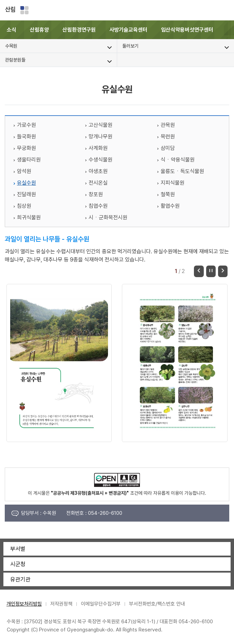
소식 (12, 30)
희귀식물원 (29, 217)
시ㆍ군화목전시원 (108, 217)
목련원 (168, 137)
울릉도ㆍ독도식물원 (182, 171)
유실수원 (26, 183)
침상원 (24, 206)
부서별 (18, 549)
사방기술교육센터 (128, 30)
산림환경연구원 (79, 30)
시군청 (18, 564)
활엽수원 (170, 206)
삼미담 (168, 148)
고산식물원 (101, 125)
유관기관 (20, 579)
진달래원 (26, 194)
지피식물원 (173, 183)
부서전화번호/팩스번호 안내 (157, 604)
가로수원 (26, 125)
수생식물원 (101, 160)
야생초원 (98, 171)
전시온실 (98, 183)
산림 (11, 9)
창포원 (96, 194)
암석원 (24, 171)
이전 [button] (199, 271)
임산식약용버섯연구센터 (187, 30)
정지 (211, 271)
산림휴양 (39, 30)
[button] (229, 30)
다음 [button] (223, 271)
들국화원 (26, 137)
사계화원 (98, 148)
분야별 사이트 (24, 10)
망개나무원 (101, 137)
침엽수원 (98, 206)
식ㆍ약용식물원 (178, 160)
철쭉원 (168, 194)
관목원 (168, 125)
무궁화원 (26, 148)
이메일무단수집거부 (101, 604)
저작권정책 (61, 604)
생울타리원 (29, 160)
